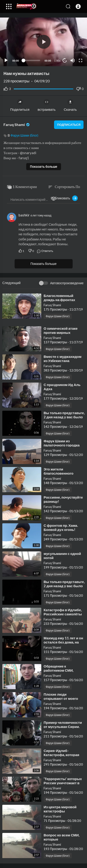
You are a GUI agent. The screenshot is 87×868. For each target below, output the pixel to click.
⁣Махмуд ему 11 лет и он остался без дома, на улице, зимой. (63, 642)
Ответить (45, 251)
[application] (43, 42)
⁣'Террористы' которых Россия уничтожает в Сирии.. (63, 783)
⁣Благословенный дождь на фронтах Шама (59, 300)
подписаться (69, 125)
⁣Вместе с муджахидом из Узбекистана (63, 359)
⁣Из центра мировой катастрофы (60, 809)
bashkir (24, 215)
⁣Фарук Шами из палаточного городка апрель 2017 (62, 445)
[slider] (32, 60)
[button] (78, 6)
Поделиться (20, 105)
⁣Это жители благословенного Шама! (58, 473)
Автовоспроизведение (67, 283)
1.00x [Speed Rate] (57, 61)
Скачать (70, 105)
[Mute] (73, 60)
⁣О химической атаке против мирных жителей (61, 332)
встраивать (47, 105)
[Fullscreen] (81, 60)
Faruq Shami (17, 124)
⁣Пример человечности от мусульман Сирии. (63, 724)
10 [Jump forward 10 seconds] (65, 60)
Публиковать (64, 198)
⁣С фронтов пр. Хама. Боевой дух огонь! (61, 527)
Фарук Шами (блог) (24, 135)
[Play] (6, 60)
